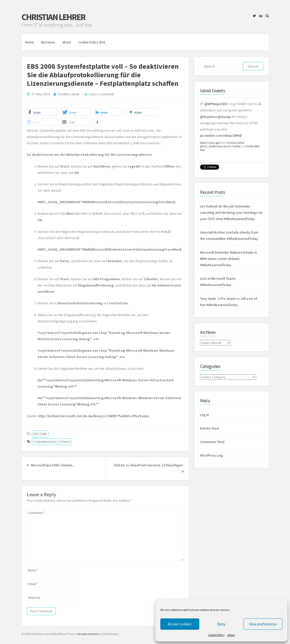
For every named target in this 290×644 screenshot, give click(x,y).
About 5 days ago (210, 143)
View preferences (263, 624)
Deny (221, 624)
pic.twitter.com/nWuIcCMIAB (221, 135)
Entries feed (209, 428)
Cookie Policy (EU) (92, 42)
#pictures (48, 42)
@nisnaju (224, 117)
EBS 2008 (40, 434)
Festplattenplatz (45, 442)
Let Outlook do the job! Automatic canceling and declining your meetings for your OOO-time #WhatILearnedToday (231, 212)
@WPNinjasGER (216, 104)
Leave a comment (101, 94)
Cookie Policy (216, 635)
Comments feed (212, 442)
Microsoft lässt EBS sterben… (51, 465)
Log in (204, 415)
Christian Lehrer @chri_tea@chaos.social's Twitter (222, 145)
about (231, 635)
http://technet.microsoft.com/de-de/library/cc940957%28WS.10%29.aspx (93, 416)
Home (30, 42)
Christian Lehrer (53, 17)
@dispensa (208, 117)
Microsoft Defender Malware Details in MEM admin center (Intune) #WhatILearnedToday (228, 259)
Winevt (65, 442)
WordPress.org (211, 456)
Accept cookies (180, 624)
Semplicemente (87, 634)
